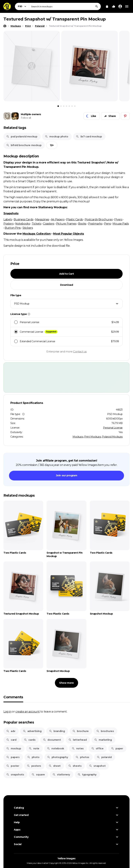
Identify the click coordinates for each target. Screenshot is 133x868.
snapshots (15, 775)
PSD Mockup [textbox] (22, 304)
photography (58, 757)
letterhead (77, 740)
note (34, 748)
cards (30, 740)
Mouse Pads (121, 224)
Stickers (28, 228)
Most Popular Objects (68, 234)
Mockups (78, 437)
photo (33, 757)
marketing (103, 740)
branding (57, 731)
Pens (107, 224)
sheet (55, 766)
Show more (66, 683)
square (38, 775)
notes (78, 748)
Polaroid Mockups (112, 437)
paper (117, 748)
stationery (61, 775)
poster (13, 766)
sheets (75, 766)
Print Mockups (93, 437)
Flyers (118, 219)
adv (11, 731)
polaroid (104, 757)
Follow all (26, 118)
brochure (81, 731)
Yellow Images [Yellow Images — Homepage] (66, 858)
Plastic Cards (74, 219)
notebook (56, 748)
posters (34, 766)
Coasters (49, 224)
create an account (28, 711)
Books (82, 224)
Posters (8, 224)
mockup (14, 748)
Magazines (42, 219)
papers (13, 757)
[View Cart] (107, 6)
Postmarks (95, 224)
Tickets (36, 224)
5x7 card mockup (89, 137)
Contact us (80, 351)
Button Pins (13, 228)
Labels (8, 219)
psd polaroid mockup (22, 137)
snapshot (97, 766)
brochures (105, 731)
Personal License (113, 428)
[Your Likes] (114, 6)
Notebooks (23, 224)
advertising (32, 731)
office (97, 748)
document (52, 740)
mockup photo (56, 137)
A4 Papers (58, 219)
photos (82, 757)
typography (87, 775)
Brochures (105, 219)
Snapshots (11, 213)
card (11, 740)
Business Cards (23, 219)
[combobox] (65, 6)
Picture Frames (66, 224)
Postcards (91, 219)
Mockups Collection (37, 234)
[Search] (97, 6)
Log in (7, 711)
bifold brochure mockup (24, 145)
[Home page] (5, 26)
